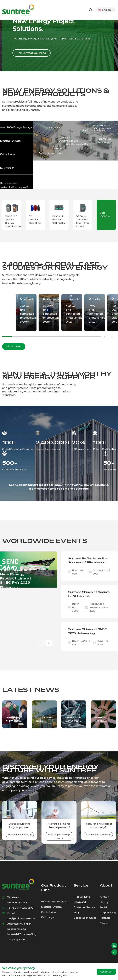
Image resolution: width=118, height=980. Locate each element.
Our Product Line (54, 890)
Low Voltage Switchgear (93, 130)
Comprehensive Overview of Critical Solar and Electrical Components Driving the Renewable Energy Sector (44, 721)
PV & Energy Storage (20, 128)
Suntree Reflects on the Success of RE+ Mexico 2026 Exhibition (88, 563)
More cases (14, 348)
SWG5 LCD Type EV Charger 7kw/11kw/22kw (14, 223)
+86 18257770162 (17, 905)
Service (81, 888)
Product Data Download (82, 902)
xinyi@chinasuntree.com (22, 921)
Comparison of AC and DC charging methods (74, 721)
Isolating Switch (54, 127)
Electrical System (10, 141)
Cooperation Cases (85, 920)
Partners (105, 920)
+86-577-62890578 (23, 910)
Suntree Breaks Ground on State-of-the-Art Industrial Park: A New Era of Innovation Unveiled (103, 721)
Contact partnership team (59, 838)
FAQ (76, 915)
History (104, 904)
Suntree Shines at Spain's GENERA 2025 (89, 596)
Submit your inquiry (20, 837)
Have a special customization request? (14, 187)
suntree (105, 899)
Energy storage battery (51, 153)
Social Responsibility (108, 912)
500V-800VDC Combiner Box (68, 140)
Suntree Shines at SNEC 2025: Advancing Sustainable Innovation (87, 634)
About (106, 888)
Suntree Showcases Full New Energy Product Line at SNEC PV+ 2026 (16, 576)
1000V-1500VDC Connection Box (103, 127)
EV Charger (7, 169)
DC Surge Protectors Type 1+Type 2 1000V (83, 223)
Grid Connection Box (77, 144)
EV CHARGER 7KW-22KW (35, 221)
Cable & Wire (8, 155)
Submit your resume (98, 837)
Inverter (58, 149)
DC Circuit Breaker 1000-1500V (59, 221)
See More (105, 216)
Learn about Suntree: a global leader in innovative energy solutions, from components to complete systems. (59, 489)
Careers (105, 925)
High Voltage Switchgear (105, 141)
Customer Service (84, 910)
